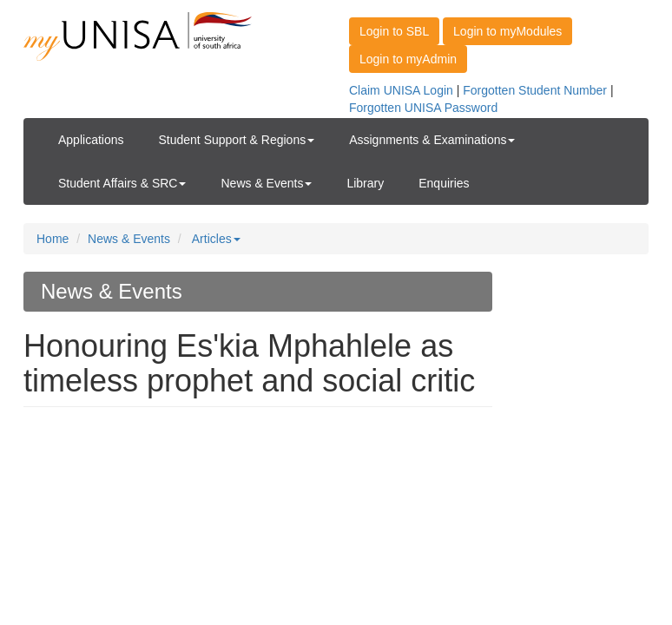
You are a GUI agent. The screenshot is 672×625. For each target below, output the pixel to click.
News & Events (129, 239)
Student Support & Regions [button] (237, 140)
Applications (91, 140)
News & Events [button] (266, 183)
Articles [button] (216, 239)
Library (365, 183)
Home (53, 239)
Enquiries (444, 183)
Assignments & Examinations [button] (432, 140)
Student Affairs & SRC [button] (122, 183)
